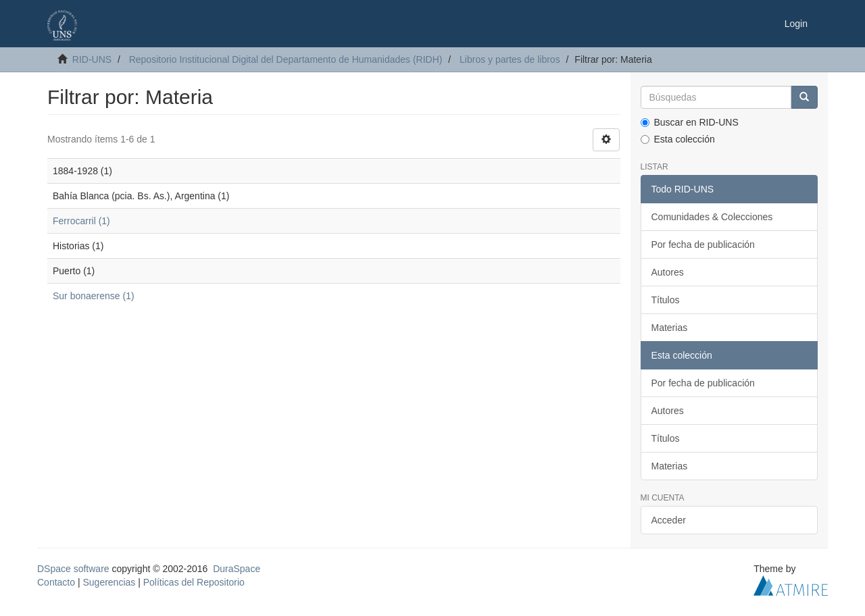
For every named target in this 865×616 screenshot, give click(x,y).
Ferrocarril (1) (81, 221)
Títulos (666, 300)
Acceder (669, 520)
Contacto (56, 582)
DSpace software (73, 569)
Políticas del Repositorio (194, 582)
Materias (670, 328)
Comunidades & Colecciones (712, 217)
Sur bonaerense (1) (94, 296)
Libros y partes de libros (510, 59)
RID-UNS (92, 59)
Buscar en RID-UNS (690, 122)
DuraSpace (237, 569)
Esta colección (678, 139)
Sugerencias (109, 582)
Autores (668, 272)
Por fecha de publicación (703, 245)
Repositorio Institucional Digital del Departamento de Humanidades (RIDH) (286, 59)
